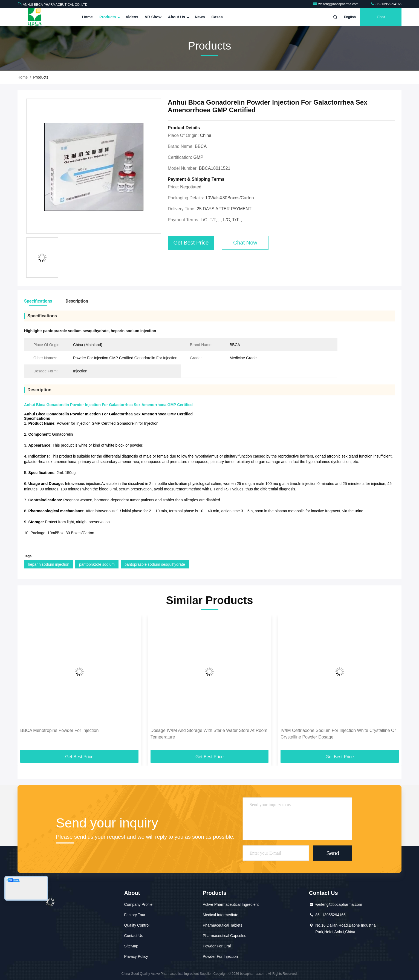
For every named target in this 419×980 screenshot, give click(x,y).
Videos (132, 17)
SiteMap (131, 946)
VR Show (153, 17)
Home (87, 17)
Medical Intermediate (221, 915)
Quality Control (137, 925)
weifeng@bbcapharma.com (336, 4)
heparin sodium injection (49, 564)
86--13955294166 (386, 4)
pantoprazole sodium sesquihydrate (155, 564)
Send (333, 853)
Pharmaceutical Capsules (225, 936)
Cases (217, 17)
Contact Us (134, 936)
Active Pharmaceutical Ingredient (231, 904)
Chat (381, 17)
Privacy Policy (136, 956)
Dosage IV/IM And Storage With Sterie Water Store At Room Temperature (209, 734)
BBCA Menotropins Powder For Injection (59, 730)
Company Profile (138, 904)
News (200, 17)
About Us (178, 17)
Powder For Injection (220, 956)
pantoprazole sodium (97, 564)
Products (109, 17)
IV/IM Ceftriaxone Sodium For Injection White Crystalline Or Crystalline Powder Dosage (338, 734)
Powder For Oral (217, 946)
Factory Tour (135, 915)
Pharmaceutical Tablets (222, 925)
